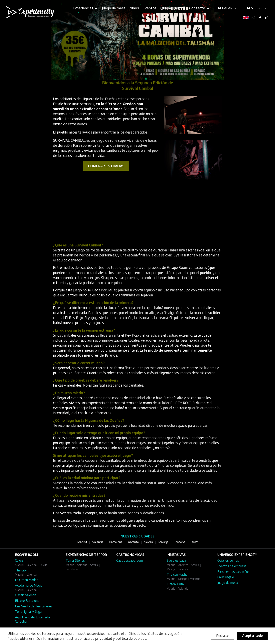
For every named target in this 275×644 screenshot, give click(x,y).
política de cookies (131, 638)
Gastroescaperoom (129, 560)
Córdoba (180, 542)
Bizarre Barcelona (27, 601)
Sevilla (149, 542)
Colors (19, 560)
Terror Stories (75, 560)
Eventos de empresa (232, 566)
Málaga (163, 542)
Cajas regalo (226, 577)
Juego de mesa (228, 583)
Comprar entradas (106, 166)
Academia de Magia (29, 585)
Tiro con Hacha (177, 574)
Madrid (82, 542)
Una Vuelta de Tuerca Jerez (34, 606)
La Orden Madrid (27, 580)
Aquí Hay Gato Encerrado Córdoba (32, 619)
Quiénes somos (228, 560)
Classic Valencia (26, 595)
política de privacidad (95, 638)
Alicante (133, 542)
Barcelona (116, 542)
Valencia (98, 542)
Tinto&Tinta (175, 584)
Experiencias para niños (233, 572)
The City (21, 570)
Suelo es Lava (176, 560)
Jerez (194, 542)
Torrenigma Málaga (28, 612)
